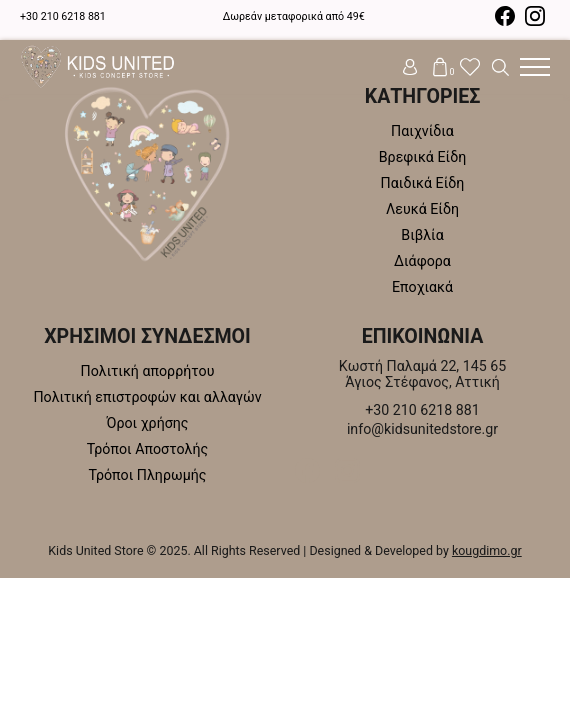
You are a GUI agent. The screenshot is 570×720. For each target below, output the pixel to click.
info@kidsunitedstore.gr (422, 429)
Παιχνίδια (422, 131)
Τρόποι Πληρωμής (148, 475)
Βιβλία (422, 235)
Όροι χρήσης (147, 423)
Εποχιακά (422, 287)
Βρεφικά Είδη (423, 157)
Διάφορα (422, 261)
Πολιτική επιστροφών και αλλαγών (147, 397)
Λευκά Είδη (422, 209)
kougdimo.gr (487, 550)
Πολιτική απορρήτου (148, 371)
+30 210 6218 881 (63, 16)
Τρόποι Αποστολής (147, 449)
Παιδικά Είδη (423, 183)
